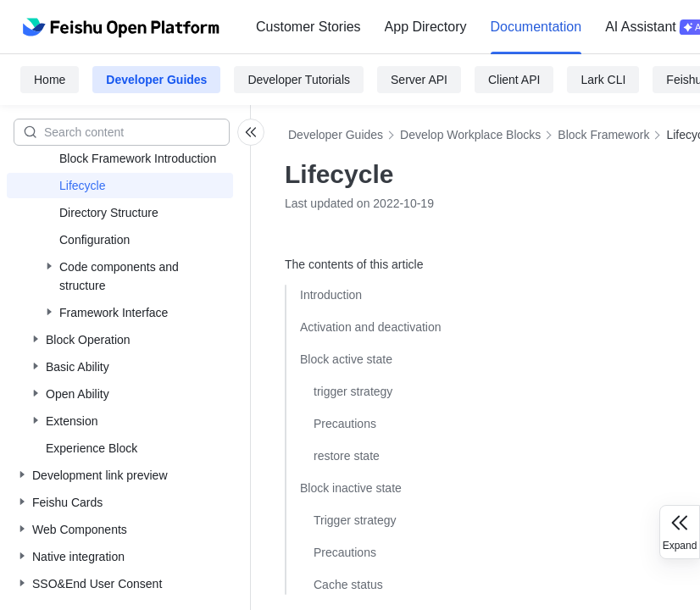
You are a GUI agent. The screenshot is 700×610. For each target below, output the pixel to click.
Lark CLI (603, 80)
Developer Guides (156, 80)
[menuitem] (308, 27)
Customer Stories (308, 27)
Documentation (536, 27)
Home (50, 80)
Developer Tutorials (299, 80)
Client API (514, 80)
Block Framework (603, 135)
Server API (419, 80)
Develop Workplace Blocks (470, 135)
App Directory (426, 27)
